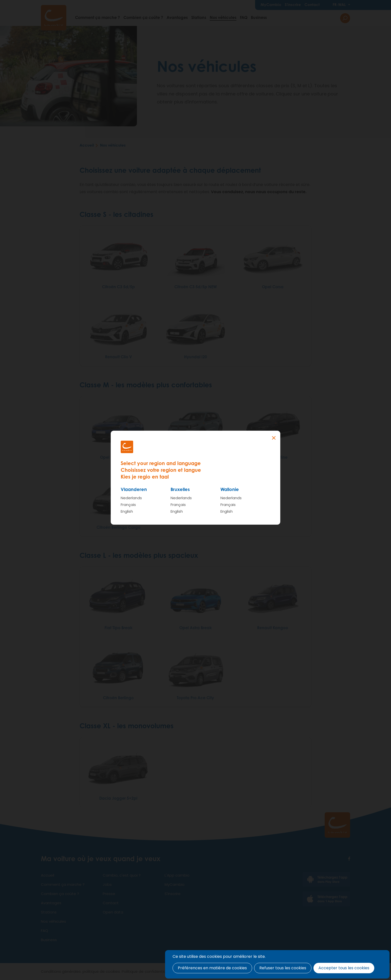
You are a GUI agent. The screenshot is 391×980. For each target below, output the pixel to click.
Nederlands (131, 498)
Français (128, 505)
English (127, 511)
